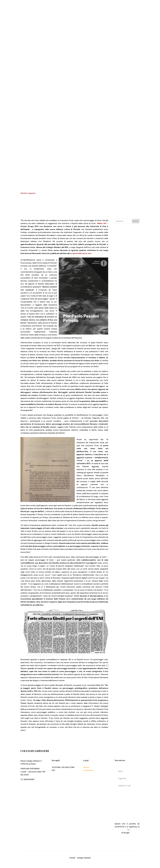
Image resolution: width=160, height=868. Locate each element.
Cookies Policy (89, 776)
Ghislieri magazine (28, 193)
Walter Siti (102, 223)
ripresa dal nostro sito (82, 253)
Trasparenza (88, 770)
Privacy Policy (89, 773)
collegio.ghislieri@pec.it (65, 770)
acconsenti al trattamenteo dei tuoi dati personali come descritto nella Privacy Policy (127, 801)
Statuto (86, 767)
